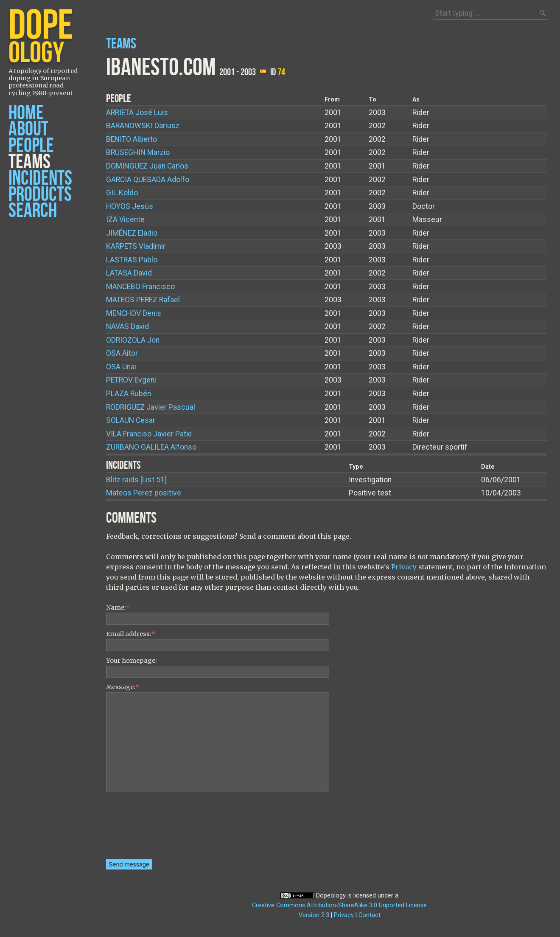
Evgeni (131, 380)
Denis (134, 313)
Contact (370, 915)
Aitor (122, 353)
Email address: (131, 634)
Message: (123, 687)
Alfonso (151, 447)
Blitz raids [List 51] (136, 480)
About (28, 129)
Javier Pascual (151, 407)
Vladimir (136, 246)
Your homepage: (132, 661)
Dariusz (143, 126)
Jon (133, 340)
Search (33, 211)
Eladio (132, 233)
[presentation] (141, 829)
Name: (118, 608)
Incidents (40, 179)
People (31, 146)
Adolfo (148, 180)
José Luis (137, 113)
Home (26, 113)
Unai (121, 367)
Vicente (125, 219)
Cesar (131, 420)
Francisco (140, 287)
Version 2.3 (314, 915)
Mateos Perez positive (144, 493)
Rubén (129, 394)
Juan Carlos (147, 166)
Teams (29, 162)
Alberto (132, 139)
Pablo (132, 260)
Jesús (130, 206)
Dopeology (331, 896)
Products (40, 195)
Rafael (143, 300)
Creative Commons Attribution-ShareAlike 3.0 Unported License (339, 905)
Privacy (404, 567)
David (129, 273)
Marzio (138, 152)
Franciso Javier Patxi (149, 434)
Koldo (122, 193)
